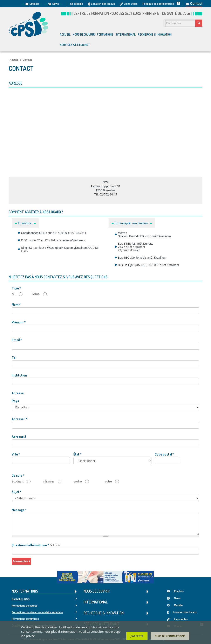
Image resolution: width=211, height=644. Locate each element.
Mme (41, 294)
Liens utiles (131, 4)
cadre (83, 481)
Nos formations (45, 591)
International (125, 34)
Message (19, 510)
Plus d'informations (170, 636)
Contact (196, 4)
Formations (105, 34)
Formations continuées (25, 619)
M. (19, 294)
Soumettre (20, 561)
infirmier (54, 481)
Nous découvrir (84, 34)
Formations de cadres (25, 606)
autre (113, 481)
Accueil (65, 34)
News (56, 4)
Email (17, 340)
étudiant (23, 481)
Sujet (17, 492)
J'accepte (137, 636)
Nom (16, 305)
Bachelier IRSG (21, 599)
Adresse (18, 393)
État (77, 454)
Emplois (34, 4)
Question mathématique (30, 545)
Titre (16, 288)
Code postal (164, 454)
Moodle (79, 4)
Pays (15, 401)
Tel (14, 358)
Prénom (19, 322)
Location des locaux (103, 4)
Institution (19, 375)
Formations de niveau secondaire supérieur (37, 612)
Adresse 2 (19, 437)
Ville (16, 454)
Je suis (18, 475)
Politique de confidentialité (158, 4)
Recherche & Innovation (155, 34)
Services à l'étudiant (75, 45)
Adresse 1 (20, 419)
